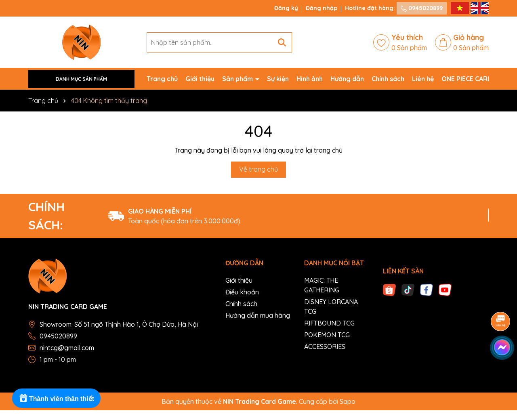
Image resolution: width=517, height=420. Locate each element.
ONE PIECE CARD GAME (477, 79)
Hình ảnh (310, 79)
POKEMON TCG (327, 335)
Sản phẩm (238, 79)
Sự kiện (278, 79)
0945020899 (422, 8)
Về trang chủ (258, 169)
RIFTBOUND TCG (329, 323)
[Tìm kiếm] (282, 42)
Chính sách (388, 79)
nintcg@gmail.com (67, 348)
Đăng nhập (322, 8)
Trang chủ (162, 79)
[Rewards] (56, 398)
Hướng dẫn (347, 79)
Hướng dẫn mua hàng (258, 315)
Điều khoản (242, 292)
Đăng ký (286, 8)
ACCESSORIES (325, 346)
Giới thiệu (200, 79)
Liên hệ (423, 79)
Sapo (348, 401)
